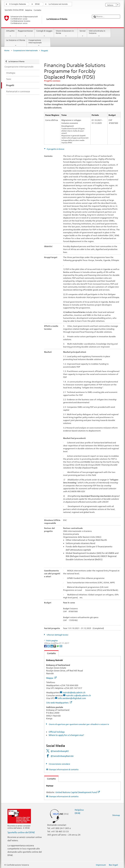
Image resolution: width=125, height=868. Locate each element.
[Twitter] (49, 646)
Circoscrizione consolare (59, 764)
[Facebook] (46, 646)
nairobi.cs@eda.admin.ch (78, 695)
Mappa (51, 678)
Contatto (50, 653)
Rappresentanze (25, 33)
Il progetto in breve (55, 149)
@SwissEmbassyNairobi (62, 756)
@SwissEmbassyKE (60, 751)
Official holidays (57, 732)
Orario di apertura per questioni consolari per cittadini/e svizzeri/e (79, 724)
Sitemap (116, 815)
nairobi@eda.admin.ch (74, 692)
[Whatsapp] (58, 646)
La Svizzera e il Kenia (16, 43)
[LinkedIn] (52, 646)
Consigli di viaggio (44, 33)
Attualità (10, 33)
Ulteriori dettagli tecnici (57, 635)
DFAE (37, 4)
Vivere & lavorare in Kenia (66, 33)
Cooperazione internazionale (39, 43)
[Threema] (55, 646)
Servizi (82, 33)
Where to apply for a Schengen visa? (66, 735)
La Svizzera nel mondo (58, 4)
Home (7, 51)
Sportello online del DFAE (21, 832)
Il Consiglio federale (18, 4)
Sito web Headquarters (59, 703)
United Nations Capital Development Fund (78, 792)
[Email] (61, 646)
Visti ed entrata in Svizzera (99, 33)
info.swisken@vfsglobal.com (72, 698)
